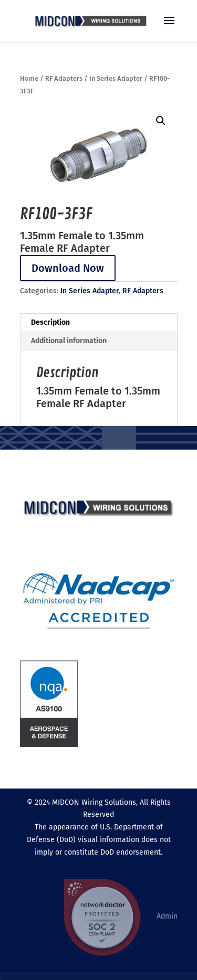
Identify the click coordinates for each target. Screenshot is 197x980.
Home (29, 78)
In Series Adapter (116, 78)
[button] (161, 121)
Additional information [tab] (69, 341)
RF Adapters (64, 78)
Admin (167, 916)
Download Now (68, 268)
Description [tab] (50, 322)
